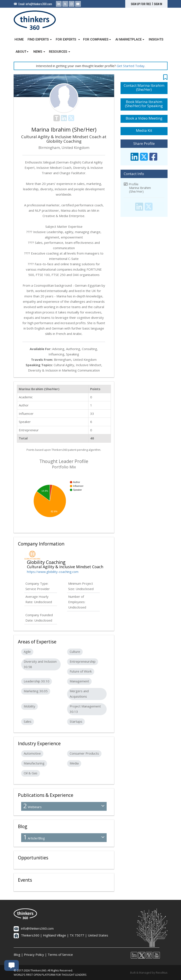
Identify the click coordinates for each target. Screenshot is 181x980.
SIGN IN (158, 4)
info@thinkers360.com (39, 4)
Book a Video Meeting (144, 118)
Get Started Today (131, 66)
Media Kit (144, 130)
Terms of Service (60, 955)
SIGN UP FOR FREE (141, 4)
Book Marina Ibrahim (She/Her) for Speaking (144, 104)
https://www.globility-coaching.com (53, 572)
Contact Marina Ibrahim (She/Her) (144, 87)
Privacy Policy (34, 955)
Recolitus (162, 973)
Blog (17, 955)
